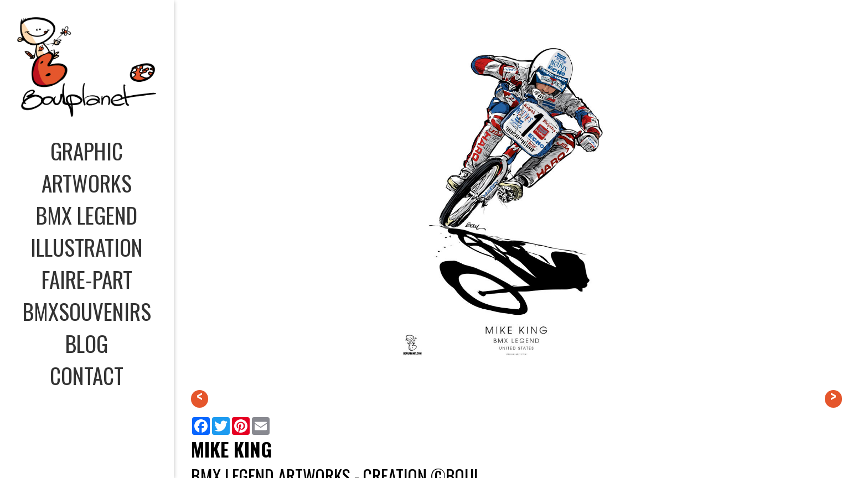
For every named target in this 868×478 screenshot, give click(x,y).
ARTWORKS (87, 183)
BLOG (87, 343)
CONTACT (87, 375)
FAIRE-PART (87, 279)
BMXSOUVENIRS (87, 311)
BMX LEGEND (87, 215)
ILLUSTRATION (87, 247)
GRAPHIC (87, 150)
